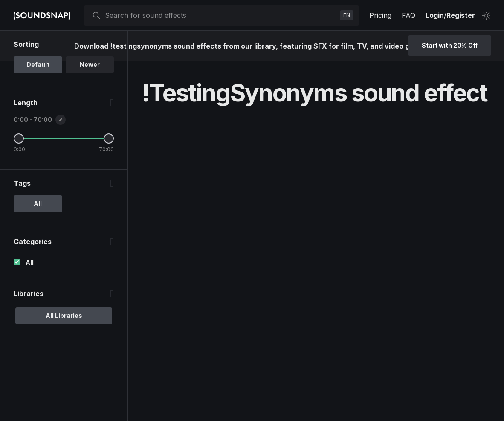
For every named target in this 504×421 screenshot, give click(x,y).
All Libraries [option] (64, 316)
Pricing (380, 15)
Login (435, 15)
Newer (90, 65)
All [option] (38, 203)
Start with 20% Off (450, 45)
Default (38, 65)
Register (461, 15)
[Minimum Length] (19, 138)
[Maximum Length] (109, 138)
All (30, 262)
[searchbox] (221, 15)
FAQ (408, 15)
